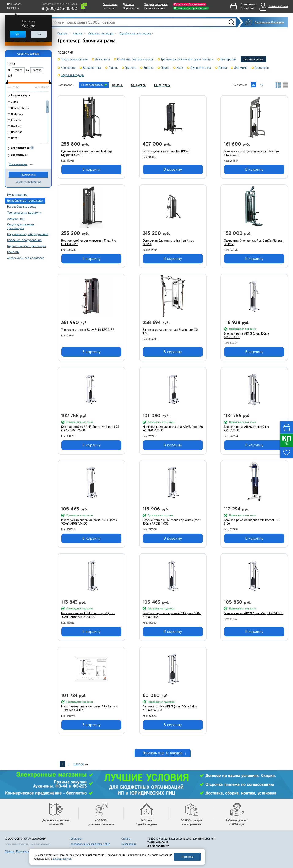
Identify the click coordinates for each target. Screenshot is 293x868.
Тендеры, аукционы (156, 4)
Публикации (129, 844)
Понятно (187, 857)
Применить (28, 175)
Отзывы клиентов (155, 8)
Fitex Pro (17, 120)
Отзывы (126, 839)
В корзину (92, 169)
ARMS (14, 102)
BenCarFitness (20, 108)
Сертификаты (131, 8)
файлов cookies (62, 859)
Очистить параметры (28, 182)
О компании (110, 4)
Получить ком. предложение (191, 8)
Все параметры (18, 164)
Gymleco (16, 126)
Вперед (79, 764)
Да (18, 34)
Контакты (109, 8)
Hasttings (17, 132)
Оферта (9, 851)
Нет (39, 34)
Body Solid (17, 114)
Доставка (129, 4)
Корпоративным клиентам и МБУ (90, 844)
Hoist (14, 138)
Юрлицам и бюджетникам (190, 4)
